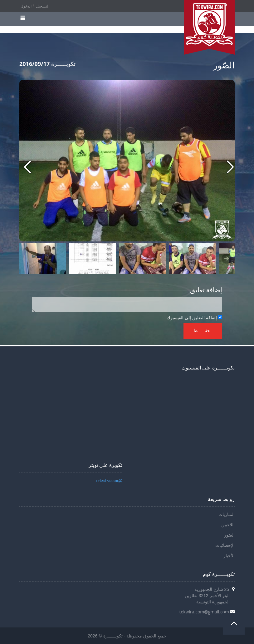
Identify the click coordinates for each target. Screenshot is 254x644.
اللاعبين (228, 525)
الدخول (26, 6)
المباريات (227, 515)
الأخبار (229, 556)
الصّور (229, 535)
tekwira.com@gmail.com (204, 612)
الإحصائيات (225, 545)
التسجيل (43, 6)
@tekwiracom (109, 481)
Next (227, 259)
